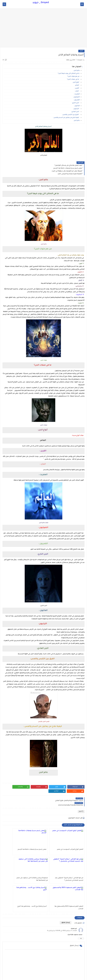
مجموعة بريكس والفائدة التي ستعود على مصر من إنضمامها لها (72, 875)
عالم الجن (77, 121)
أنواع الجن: (76, 82)
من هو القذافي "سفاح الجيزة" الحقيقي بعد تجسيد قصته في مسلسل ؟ (17, 846)
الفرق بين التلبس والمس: (71, 115)
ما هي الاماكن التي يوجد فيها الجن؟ (69, 74)
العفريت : (77, 94)
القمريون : (77, 100)
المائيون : (77, 106)
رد (81, 905)
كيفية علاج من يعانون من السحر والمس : (66, 118)
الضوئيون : (76, 97)
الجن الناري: (76, 103)
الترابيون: (76, 109)
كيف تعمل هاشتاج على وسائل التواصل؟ (68, 165)
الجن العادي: (75, 112)
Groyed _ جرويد (41, 3)
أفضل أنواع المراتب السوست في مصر (72, 846)
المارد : (77, 91)
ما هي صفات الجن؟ (73, 79)
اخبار (81, 51)
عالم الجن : (76, 71)
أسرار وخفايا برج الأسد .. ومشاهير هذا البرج (16, 875)
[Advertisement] (43, 29)
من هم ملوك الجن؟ (74, 77)
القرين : (77, 88)
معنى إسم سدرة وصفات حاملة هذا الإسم (68, 168)
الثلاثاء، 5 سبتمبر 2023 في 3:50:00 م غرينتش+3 (62, 897)
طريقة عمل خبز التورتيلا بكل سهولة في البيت (67, 171)
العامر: (77, 85)
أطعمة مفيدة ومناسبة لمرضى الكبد (70, 174)
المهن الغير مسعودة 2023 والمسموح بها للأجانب (46, 875)
